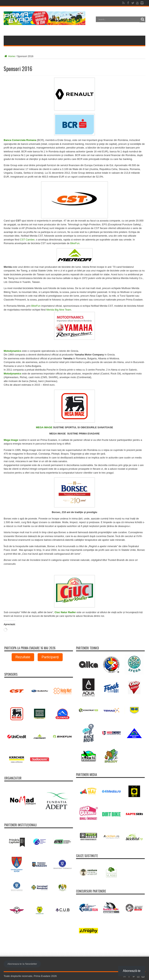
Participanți (50, 657)
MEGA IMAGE (44, 427)
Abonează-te (132, 971)
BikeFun (75, 243)
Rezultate (23, 657)
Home (9, 56)
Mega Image (11, 440)
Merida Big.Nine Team (59, 310)
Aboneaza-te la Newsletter (22, 964)
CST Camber (27, 240)
